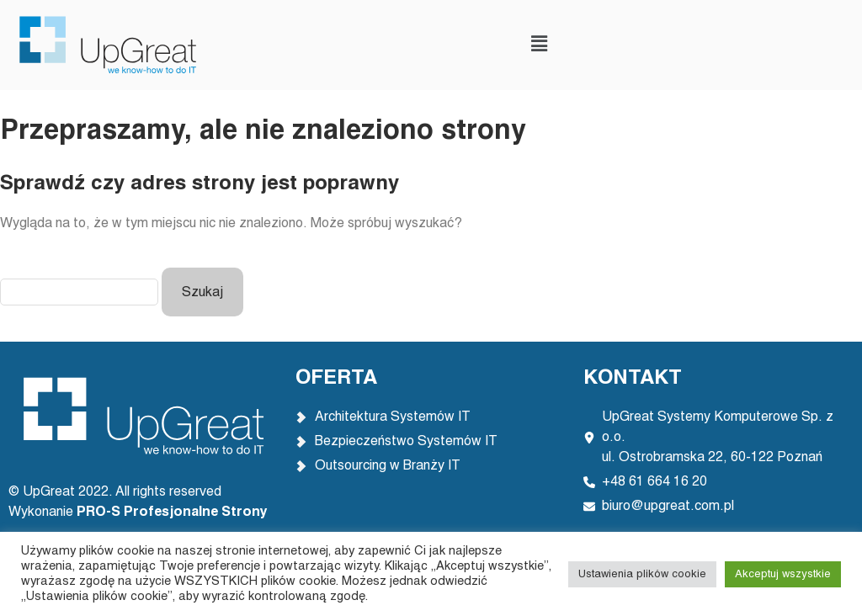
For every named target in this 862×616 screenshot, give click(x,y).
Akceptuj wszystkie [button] (783, 574)
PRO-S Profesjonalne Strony (174, 512)
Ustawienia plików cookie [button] (642, 574)
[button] (539, 45)
